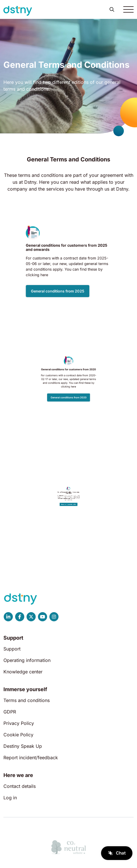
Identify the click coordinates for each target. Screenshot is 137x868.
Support (12, 649)
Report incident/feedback (31, 758)
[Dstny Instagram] (54, 617)
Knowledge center (23, 672)
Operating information (27, 660)
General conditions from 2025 (65, 271)
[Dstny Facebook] (20, 617)
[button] (112, 9)
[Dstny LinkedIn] (8, 617)
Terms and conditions (27, 700)
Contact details (20, 786)
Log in (10, 798)
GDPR (10, 712)
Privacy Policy (19, 723)
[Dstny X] (31, 617)
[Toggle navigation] (128, 9)
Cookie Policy (18, 735)
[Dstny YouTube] (43, 617)
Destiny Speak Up (23, 746)
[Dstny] (18, 11)
